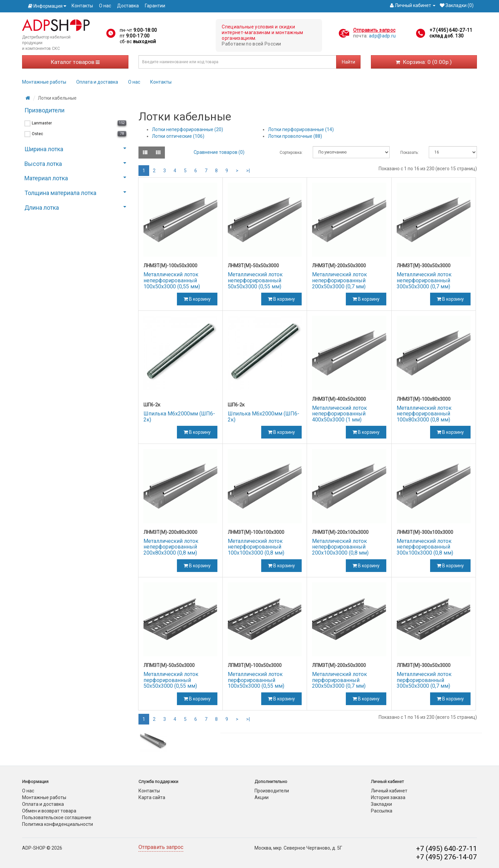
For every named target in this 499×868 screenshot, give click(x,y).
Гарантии (155, 6)
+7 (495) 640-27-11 (451, 30)
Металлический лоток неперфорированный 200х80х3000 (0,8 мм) (171, 547)
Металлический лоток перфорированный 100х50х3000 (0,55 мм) (256, 680)
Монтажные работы (44, 82)
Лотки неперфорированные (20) (187, 129)
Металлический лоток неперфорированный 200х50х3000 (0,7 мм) (339, 280)
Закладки (381, 804)
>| (248, 171)
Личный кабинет (389, 791)
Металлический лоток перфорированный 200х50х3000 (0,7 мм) (339, 680)
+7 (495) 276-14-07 (446, 857)
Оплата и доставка (97, 82)
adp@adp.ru (382, 36)
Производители (272, 791)
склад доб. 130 (446, 36)
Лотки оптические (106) (178, 136)
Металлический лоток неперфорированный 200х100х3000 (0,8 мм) (340, 547)
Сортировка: (291, 153)
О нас (105, 6)
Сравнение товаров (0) (219, 152)
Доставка (128, 6)
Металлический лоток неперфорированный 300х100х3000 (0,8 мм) (425, 547)
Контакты (82, 6)
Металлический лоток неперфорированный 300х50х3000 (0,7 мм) (424, 280)
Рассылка (382, 811)
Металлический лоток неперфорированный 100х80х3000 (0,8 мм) (424, 414)
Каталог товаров (75, 62)
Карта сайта (152, 797)
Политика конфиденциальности (58, 824)
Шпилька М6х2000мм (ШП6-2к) (179, 417)
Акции (262, 797)
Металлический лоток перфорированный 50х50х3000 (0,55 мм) (171, 680)
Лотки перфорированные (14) (301, 129)
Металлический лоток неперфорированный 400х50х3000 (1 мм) (339, 414)
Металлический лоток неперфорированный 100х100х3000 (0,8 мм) (256, 547)
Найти (348, 62)
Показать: (410, 153)
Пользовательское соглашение (57, 817)
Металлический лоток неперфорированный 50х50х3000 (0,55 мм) (255, 280)
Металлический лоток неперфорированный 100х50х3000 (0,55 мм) (172, 280)
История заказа (388, 797)
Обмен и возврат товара (49, 811)
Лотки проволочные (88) (295, 136)
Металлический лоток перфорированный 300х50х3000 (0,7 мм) (424, 680)
